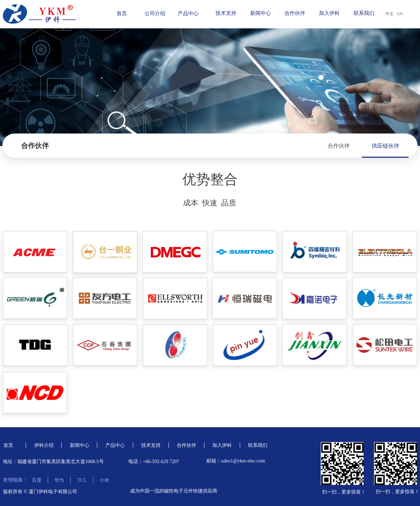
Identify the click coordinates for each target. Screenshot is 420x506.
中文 (390, 14)
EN (400, 14)
